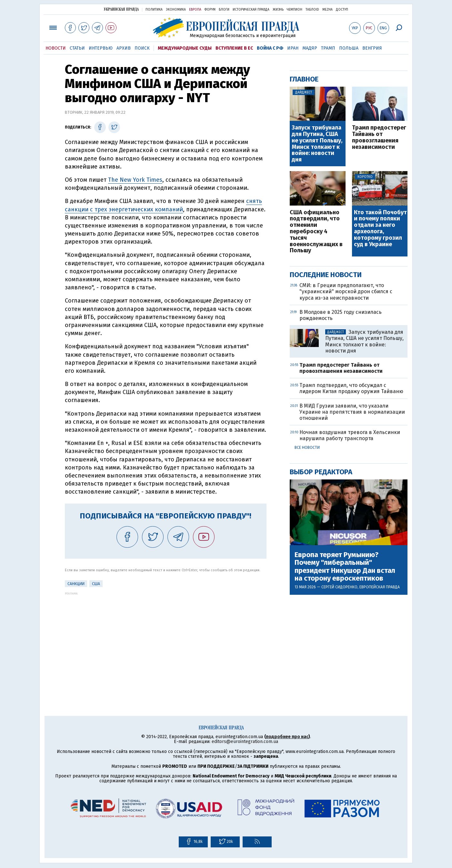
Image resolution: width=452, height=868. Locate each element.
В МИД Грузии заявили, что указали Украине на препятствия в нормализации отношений (352, 412)
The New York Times (135, 180)
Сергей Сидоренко (339, 587)
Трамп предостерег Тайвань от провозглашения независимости (379, 137)
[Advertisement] (166, 640)
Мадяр (310, 48)
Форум (210, 10)
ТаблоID (312, 10)
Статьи (77, 48)
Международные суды (185, 48)
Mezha (327, 10)
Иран (293, 48)
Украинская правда (121, 9)
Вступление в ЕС (234, 48)
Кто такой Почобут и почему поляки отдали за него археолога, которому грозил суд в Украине (380, 229)
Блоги (224, 10)
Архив (124, 48)
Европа (195, 10)
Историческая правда (251, 10)
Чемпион (295, 10)
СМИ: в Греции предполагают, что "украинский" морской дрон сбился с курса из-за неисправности (346, 291)
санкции (76, 584)
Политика (154, 10)
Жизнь (278, 10)
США (96, 584)
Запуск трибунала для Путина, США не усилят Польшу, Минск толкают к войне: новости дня (317, 144)
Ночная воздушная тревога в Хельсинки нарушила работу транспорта (350, 435)
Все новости (307, 448)
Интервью (101, 48)
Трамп (328, 48)
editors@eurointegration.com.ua (245, 742)
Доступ (342, 10)
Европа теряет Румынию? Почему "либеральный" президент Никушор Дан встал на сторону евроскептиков (345, 567)
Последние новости (326, 275)
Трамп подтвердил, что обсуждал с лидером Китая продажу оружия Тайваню (351, 388)
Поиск (142, 48)
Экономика (176, 10)
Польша (349, 48)
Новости (56, 48)
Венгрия (372, 48)
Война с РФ (270, 48)
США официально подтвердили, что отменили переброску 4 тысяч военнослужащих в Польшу (316, 232)
